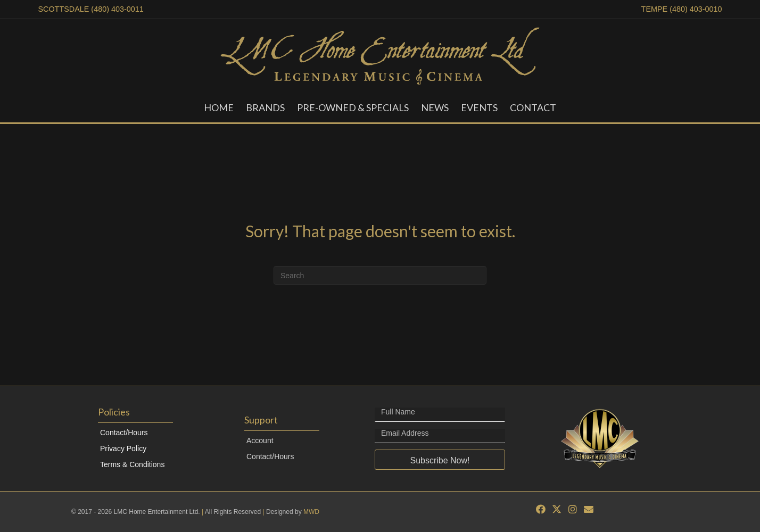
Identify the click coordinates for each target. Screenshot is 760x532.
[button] (440, 460)
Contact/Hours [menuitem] (124, 433)
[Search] (380, 275)
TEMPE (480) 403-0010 (682, 9)
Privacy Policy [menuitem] (123, 448)
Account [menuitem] (260, 440)
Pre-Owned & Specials (353, 107)
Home (219, 107)
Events (479, 107)
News (435, 107)
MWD (311, 512)
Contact (533, 107)
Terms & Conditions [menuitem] (132, 464)
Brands (265, 107)
